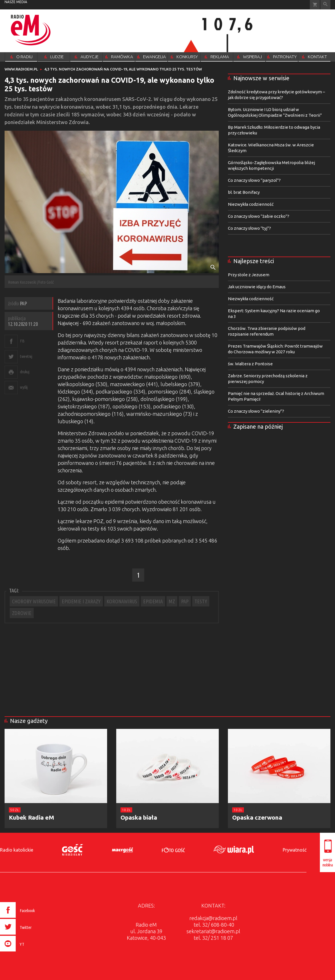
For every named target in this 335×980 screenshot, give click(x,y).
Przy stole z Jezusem (249, 275)
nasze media (16, 2)
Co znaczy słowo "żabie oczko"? (259, 216)
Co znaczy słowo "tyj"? (249, 228)
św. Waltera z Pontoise (250, 364)
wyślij (24, 387)
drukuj (25, 372)
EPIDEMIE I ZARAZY (81, 601)
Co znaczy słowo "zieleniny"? (256, 411)
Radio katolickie (17, 850)
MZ (172, 601)
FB (22, 341)
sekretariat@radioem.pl (213, 931)
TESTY (201, 601)
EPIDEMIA (153, 601)
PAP (185, 601)
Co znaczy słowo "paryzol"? (254, 180)
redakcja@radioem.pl (213, 918)
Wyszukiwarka (325, 5)
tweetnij (26, 356)
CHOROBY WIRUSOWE (34, 601)
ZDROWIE (22, 613)
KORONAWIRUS (122, 601)
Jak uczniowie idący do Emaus (257, 287)
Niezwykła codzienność (251, 204)
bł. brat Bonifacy (244, 192)
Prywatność (295, 850)
